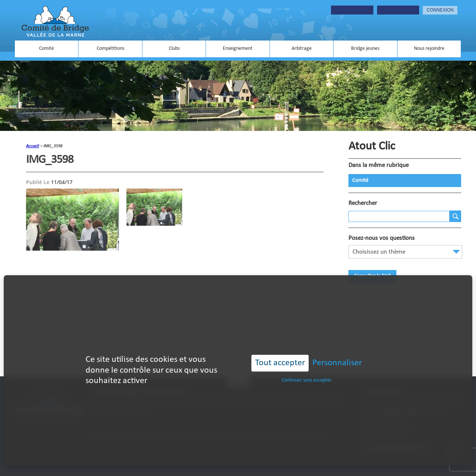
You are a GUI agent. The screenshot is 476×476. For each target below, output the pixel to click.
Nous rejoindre (429, 49)
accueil (33, 146)
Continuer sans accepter (307, 372)
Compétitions (110, 49)
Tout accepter (280, 355)
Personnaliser (337, 355)
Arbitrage (302, 49)
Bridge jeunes (365, 49)
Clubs (174, 49)
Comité (46, 49)
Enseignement (238, 49)
